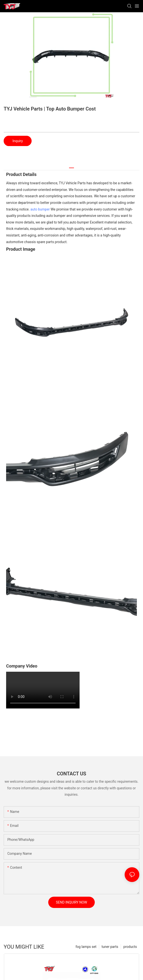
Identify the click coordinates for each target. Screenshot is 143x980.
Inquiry (18, 141)
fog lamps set (86, 947)
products (130, 947)
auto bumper (40, 209)
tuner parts (110, 947)
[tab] (71, 166)
